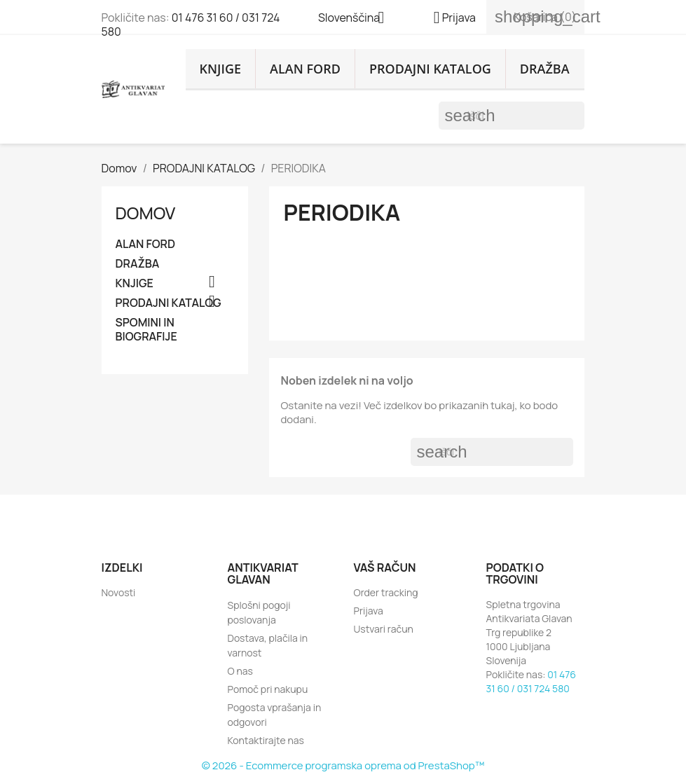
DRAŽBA (545, 69)
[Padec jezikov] (357, 19)
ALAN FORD (305, 69)
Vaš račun (385, 568)
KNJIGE (221, 69)
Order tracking (386, 592)
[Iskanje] (512, 116)
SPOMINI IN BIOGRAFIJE (146, 330)
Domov (146, 213)
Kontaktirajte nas (266, 740)
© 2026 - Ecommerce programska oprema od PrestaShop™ (343, 765)
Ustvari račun (384, 629)
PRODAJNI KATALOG (430, 69)
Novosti (119, 592)
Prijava (369, 611)
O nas (240, 671)
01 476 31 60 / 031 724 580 (191, 25)
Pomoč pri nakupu (268, 689)
